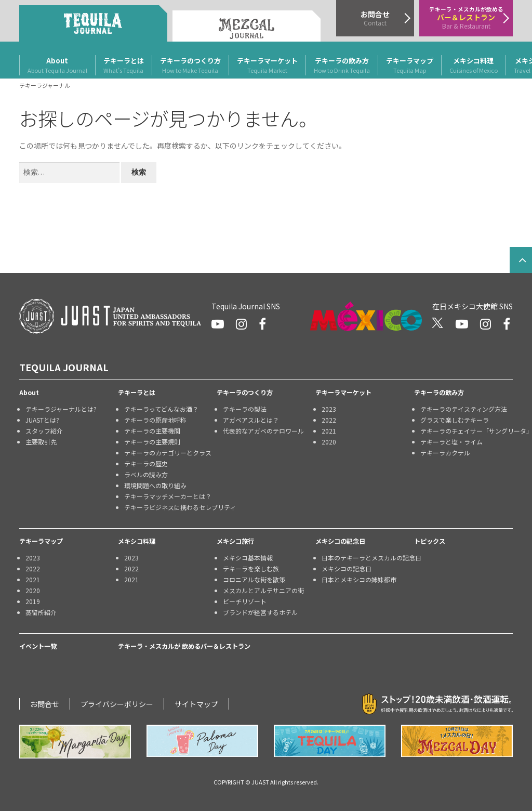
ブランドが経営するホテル (260, 612)
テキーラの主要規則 (152, 442)
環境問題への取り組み (155, 485)
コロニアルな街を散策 (254, 579)
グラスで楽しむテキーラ (455, 420)
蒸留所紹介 (41, 612)
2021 (329, 431)
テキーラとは (124, 66)
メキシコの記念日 (340, 541)
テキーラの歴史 (146, 463)
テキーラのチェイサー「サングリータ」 (467, 431)
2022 (329, 420)
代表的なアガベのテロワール (263, 431)
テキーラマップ (410, 66)
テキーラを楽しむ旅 (251, 568)
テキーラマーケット (267, 66)
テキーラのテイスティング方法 (464, 409)
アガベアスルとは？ (251, 420)
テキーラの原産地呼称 (155, 420)
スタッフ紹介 (44, 431)
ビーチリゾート (245, 601)
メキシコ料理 (474, 66)
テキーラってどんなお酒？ (161, 409)
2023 (329, 409)
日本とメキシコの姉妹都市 (359, 579)
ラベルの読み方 (146, 474)
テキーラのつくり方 (190, 66)
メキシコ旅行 (235, 541)
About (57, 66)
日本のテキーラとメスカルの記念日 (368, 558)
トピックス (430, 541)
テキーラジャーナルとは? (61, 409)
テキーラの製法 (245, 409)
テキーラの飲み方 (342, 66)
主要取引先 (41, 442)
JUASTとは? (42, 420)
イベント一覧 (38, 646)
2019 (33, 601)
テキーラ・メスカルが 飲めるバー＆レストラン (184, 646)
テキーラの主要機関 (152, 431)
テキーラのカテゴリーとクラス (168, 453)
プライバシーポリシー (117, 704)
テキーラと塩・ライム (451, 442)
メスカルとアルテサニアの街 (263, 590)
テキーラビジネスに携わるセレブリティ (170, 507)
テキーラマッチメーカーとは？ (168, 496)
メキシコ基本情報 (248, 558)
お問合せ (45, 704)
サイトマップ (196, 704)
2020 (329, 442)
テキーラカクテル (445, 453)
